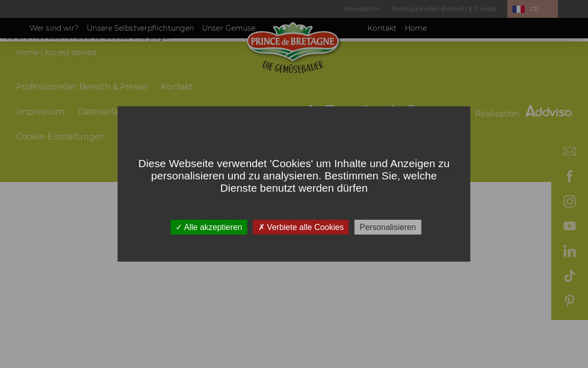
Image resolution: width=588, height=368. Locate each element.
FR (534, 9)
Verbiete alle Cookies (301, 227)
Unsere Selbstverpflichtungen (140, 28)
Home (416, 28)
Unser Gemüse (229, 28)
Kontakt (382, 28)
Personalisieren (388, 227)
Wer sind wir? (54, 28)
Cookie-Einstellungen (61, 137)
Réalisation (523, 114)
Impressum (40, 112)
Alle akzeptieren (209, 227)
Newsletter (362, 9)
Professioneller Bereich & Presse (444, 9)
